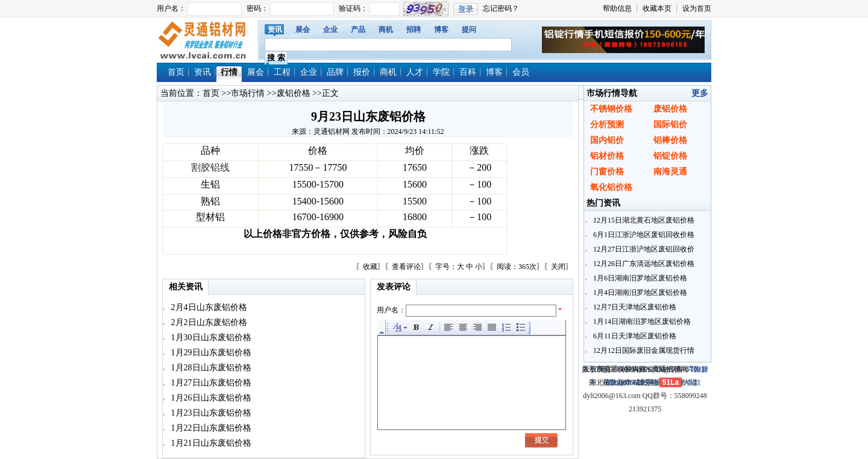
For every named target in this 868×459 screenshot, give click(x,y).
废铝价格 (294, 93)
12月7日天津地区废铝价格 (634, 307)
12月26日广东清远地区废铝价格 (643, 264)
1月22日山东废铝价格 (210, 428)
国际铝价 (670, 125)
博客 (441, 30)
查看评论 (406, 267)
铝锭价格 (670, 156)
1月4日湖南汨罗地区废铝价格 (639, 293)
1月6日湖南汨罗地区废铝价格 (639, 278)
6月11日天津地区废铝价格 (634, 336)
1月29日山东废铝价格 (210, 353)
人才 (415, 72)
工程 (282, 72)
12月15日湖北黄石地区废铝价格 (643, 220)
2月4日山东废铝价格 (208, 307)
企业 (330, 30)
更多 (700, 93)
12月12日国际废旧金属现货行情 (643, 350)
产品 (358, 30)
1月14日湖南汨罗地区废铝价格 (641, 321)
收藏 (370, 267)
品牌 (335, 72)
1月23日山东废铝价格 (210, 413)
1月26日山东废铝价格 (210, 398)
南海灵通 (670, 172)
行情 (229, 72)
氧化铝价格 (611, 187)
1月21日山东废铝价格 (210, 443)
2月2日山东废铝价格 (208, 322)
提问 (469, 30)
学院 (441, 72)
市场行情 (248, 93)
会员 (521, 72)
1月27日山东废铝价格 (210, 383)
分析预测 (607, 125)
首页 (176, 72)
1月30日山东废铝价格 (210, 337)
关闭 (558, 267)
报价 (362, 72)
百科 (468, 72)
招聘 (414, 30)
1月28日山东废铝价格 (210, 368)
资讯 (275, 30)
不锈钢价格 (611, 109)
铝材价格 (607, 156)
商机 (386, 30)
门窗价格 (607, 172)
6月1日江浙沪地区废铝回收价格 (643, 235)
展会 (303, 30)
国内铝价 (607, 140)
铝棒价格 (670, 140)
